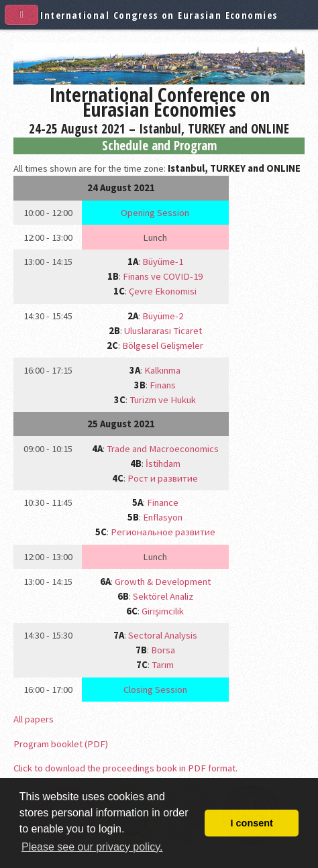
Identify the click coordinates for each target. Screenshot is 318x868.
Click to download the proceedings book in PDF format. (125, 768)
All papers (34, 719)
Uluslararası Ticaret (163, 331)
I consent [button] (252, 823)
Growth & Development (163, 582)
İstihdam (163, 464)
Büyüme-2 (163, 316)
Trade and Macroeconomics (163, 449)
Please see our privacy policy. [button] (92, 847)
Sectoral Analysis (163, 635)
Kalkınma (162, 370)
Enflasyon (163, 517)
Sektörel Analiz (163, 596)
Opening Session (155, 213)
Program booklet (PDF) (61, 744)
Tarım (163, 665)
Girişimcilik (163, 611)
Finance (163, 502)
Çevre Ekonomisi (163, 291)
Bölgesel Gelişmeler (163, 345)
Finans (163, 385)
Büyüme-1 (163, 262)
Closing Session (155, 690)
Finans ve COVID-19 (163, 276)
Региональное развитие (163, 532)
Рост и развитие (163, 478)
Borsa (163, 650)
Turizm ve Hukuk (163, 400)
